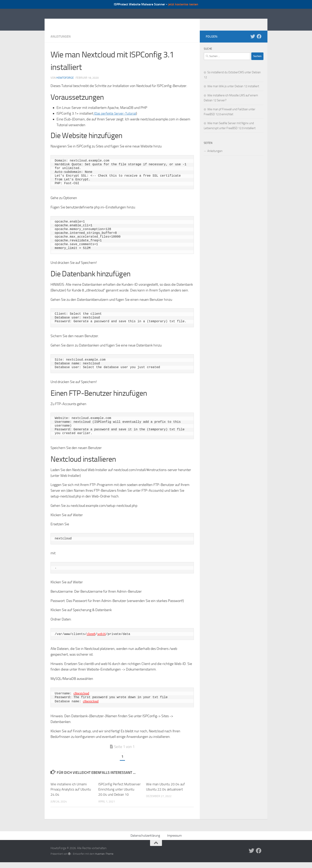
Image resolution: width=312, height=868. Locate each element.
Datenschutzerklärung (145, 841)
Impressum (174, 841)
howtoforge (65, 84)
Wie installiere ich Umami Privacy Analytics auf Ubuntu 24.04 (71, 795)
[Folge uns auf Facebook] (259, 42)
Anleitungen (61, 42)
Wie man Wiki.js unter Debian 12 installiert (233, 92)
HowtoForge (72, 22)
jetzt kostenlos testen (183, 4)
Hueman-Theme (104, 860)
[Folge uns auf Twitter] (253, 42)
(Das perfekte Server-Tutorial (115, 119)
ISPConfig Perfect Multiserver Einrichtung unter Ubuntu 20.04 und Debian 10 (119, 795)
